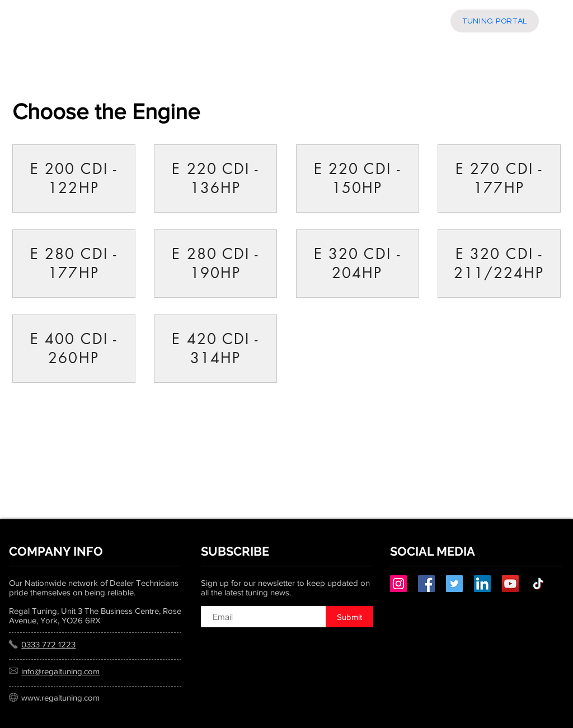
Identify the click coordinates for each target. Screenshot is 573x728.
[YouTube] (510, 584)
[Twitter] (454, 584)
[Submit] (349, 617)
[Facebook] (426, 584)
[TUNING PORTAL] (495, 21)
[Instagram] (398, 584)
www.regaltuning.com (60, 698)
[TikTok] (538, 584)
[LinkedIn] (482, 584)
